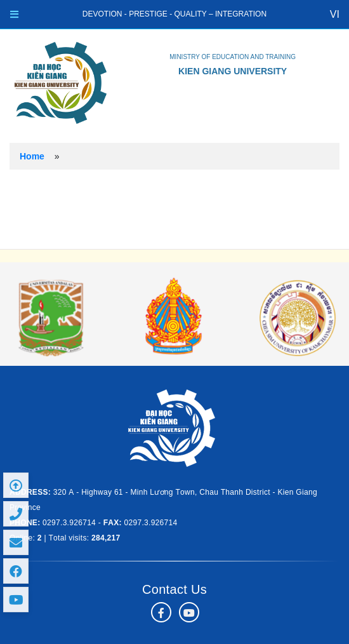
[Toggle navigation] (14, 14)
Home (32, 156)
